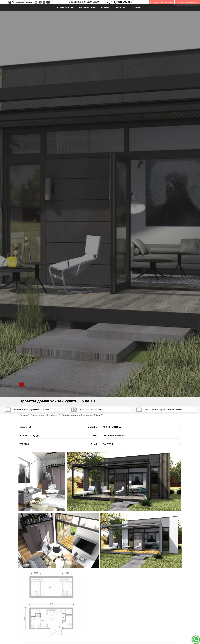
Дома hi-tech (53, 415)
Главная (24, 415)
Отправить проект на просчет (162, 2)
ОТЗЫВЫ (136, 8)
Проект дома (37, 415)
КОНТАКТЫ (119, 8)
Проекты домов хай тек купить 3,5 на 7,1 (83, 415)
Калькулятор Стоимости (187, 2)
